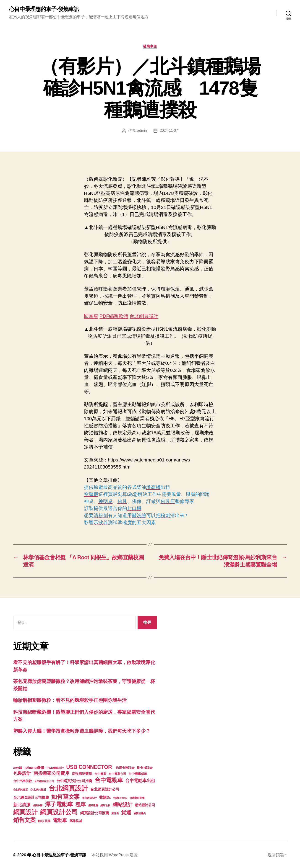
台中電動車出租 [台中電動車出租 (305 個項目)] (140, 781)
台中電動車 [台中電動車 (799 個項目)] (109, 780)
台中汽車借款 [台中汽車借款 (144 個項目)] (23, 781)
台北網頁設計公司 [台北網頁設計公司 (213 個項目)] (105, 789)
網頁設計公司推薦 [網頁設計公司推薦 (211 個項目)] (95, 813)
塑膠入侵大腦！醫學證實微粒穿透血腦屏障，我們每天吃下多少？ (82, 731)
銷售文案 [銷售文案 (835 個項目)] (25, 820)
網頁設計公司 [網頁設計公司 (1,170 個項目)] (59, 812)
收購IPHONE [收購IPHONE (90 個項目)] (120, 798)
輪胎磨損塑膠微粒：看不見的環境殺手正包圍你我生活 (70, 700)
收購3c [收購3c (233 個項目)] (105, 797)
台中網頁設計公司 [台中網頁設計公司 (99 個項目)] (44, 781)
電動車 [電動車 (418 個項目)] (60, 820)
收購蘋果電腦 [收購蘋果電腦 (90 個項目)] (137, 798)
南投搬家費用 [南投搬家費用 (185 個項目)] (82, 774)
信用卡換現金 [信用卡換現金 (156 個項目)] (125, 768)
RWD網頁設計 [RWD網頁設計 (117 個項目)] (55, 768)
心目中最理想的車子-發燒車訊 (44, 9)
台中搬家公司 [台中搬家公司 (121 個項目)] (117, 774)
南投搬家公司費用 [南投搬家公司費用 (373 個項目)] (52, 773)
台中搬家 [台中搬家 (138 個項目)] (100, 774)
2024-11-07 (169, 130)
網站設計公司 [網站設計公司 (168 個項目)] (145, 805)
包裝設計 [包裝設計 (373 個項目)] (22, 773)
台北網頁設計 (144, 316)
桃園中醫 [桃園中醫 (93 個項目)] (38, 805)
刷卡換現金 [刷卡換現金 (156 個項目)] (145, 768)
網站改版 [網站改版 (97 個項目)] (105, 805)
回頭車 (91, 316)
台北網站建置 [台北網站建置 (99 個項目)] (21, 790)
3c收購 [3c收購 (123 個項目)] (18, 768)
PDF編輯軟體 (114, 316)
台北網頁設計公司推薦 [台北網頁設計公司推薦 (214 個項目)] (31, 797)
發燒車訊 (150, 46)
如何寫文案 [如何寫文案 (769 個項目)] (65, 797)
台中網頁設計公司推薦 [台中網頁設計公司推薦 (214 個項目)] (74, 781)
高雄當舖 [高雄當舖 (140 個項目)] (76, 821)
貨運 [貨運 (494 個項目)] (126, 813)
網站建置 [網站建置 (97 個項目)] (93, 805)
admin (142, 130)
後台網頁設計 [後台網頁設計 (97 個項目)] (89, 798)
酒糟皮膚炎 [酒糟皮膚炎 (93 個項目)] (140, 813)
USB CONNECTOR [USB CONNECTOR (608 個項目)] (90, 767)
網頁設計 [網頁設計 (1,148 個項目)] (25, 812)
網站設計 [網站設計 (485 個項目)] (123, 805)
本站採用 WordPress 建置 (115, 855)
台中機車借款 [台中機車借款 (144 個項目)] (138, 774)
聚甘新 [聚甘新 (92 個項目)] (115, 813)
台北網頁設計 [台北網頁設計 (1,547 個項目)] (68, 788)
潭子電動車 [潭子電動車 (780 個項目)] (59, 804)
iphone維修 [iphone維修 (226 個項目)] (34, 768)
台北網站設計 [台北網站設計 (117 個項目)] (38, 790)
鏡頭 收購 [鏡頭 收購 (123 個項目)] (44, 821)
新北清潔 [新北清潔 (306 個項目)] (22, 805)
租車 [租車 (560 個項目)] (81, 804)
